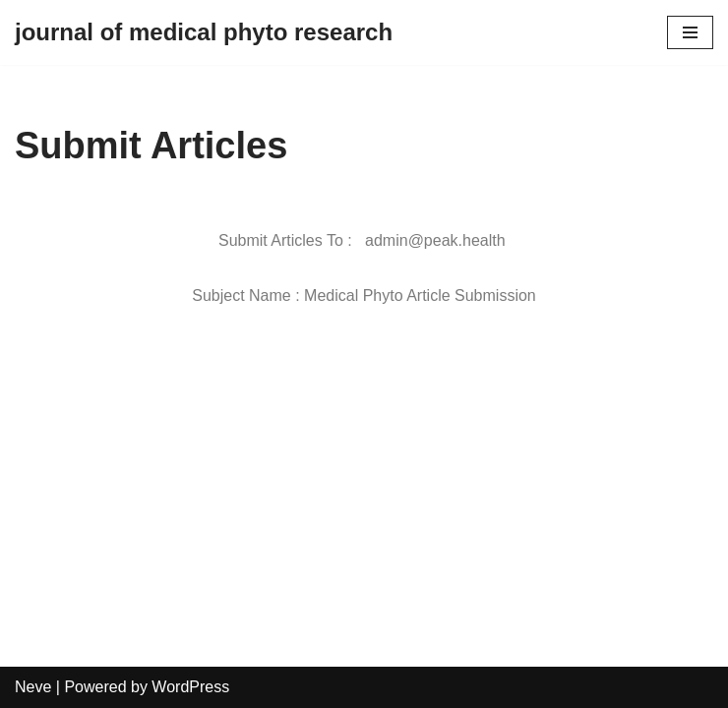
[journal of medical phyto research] (204, 32)
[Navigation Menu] (690, 32)
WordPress (190, 687)
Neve (33, 687)
